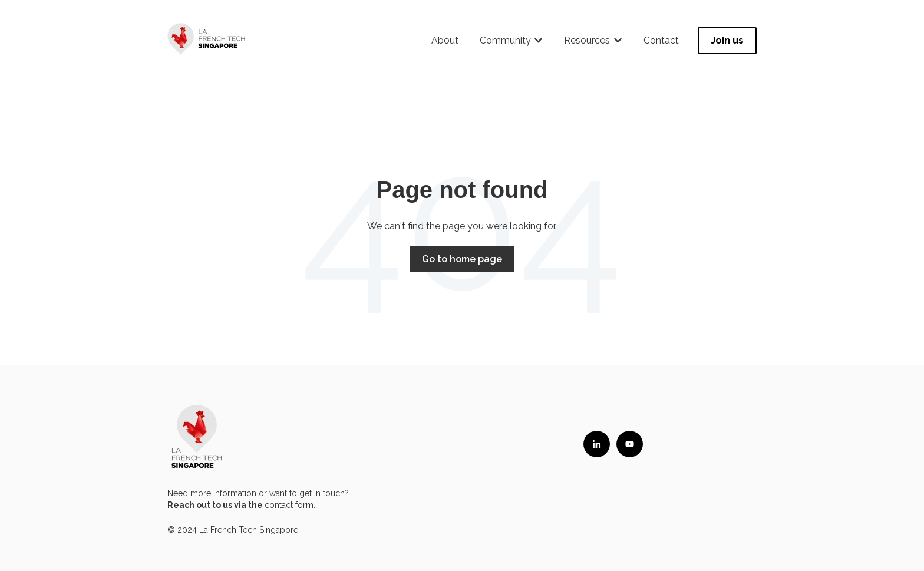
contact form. (290, 505)
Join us (727, 40)
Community (505, 40)
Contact (661, 40)
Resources (587, 40)
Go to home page (462, 259)
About (445, 40)
